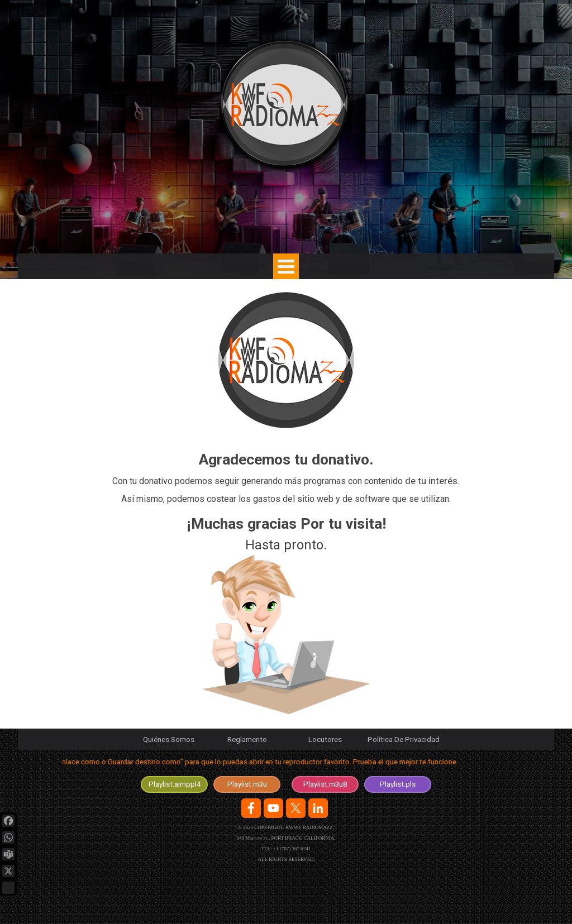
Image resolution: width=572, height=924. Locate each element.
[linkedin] (318, 808)
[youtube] (273, 808)
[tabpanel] (286, 585)
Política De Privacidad (404, 739)
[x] (296, 808)
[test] (174, 784)
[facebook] (251, 808)
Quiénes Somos (169, 739)
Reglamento (247, 739)
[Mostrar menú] (286, 266)
